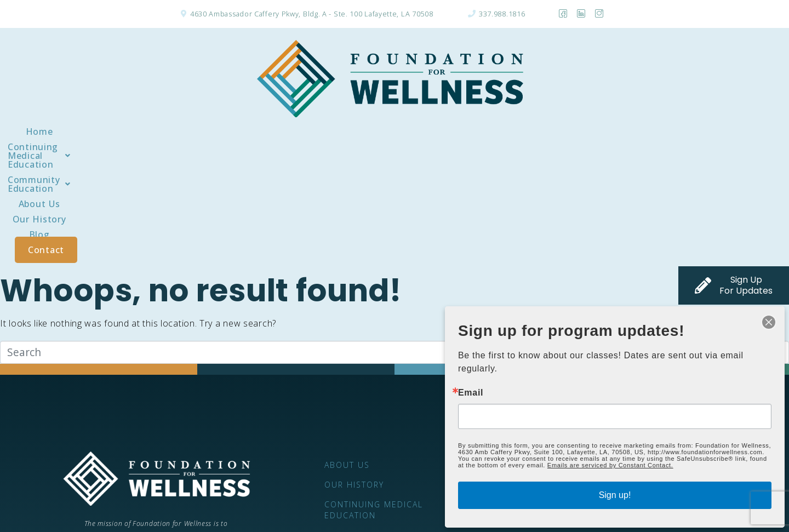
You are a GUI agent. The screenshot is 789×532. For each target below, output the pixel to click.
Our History (538, 131)
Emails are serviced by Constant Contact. (610, 465)
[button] (229, 131)
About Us (472, 131)
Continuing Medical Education (229, 131)
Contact (650, 131)
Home (123, 131)
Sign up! (615, 495)
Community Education (378, 131)
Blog (593, 131)
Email (471, 393)
